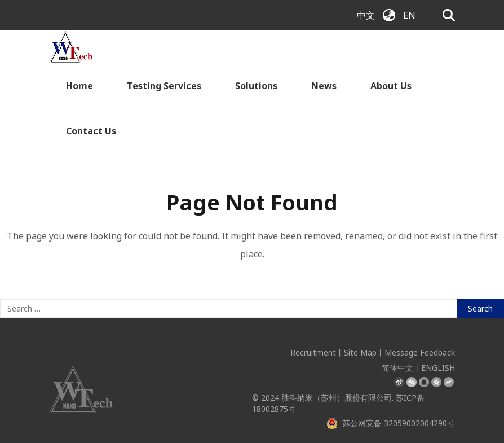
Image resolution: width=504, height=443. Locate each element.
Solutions (256, 86)
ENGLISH (438, 368)
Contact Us (91, 131)
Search (480, 308)
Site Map (360, 352)
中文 (366, 15)
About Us (391, 86)
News (324, 86)
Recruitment (313, 352)
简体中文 (397, 368)
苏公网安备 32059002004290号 (391, 423)
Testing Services (164, 86)
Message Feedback (420, 352)
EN (409, 15)
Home (79, 86)
